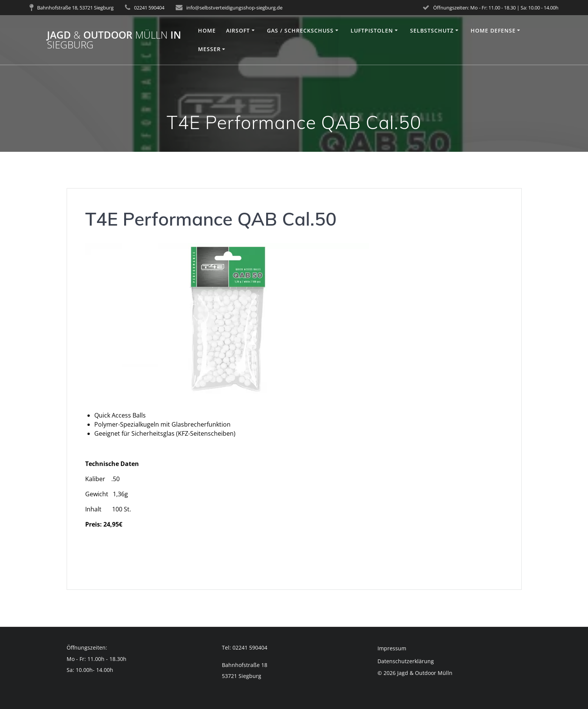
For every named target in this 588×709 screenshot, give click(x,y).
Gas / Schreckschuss (300, 30)
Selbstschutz (432, 30)
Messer (209, 49)
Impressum (392, 648)
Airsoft (238, 30)
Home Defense (493, 30)
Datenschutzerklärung (406, 661)
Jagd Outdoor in (114, 40)
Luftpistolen (372, 30)
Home (207, 30)
